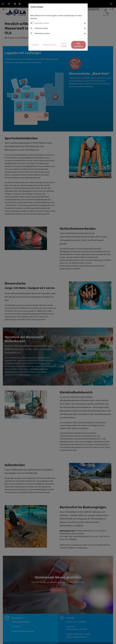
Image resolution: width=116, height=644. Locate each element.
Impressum (35, 45)
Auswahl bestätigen (64, 45)
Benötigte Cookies (42, 23)
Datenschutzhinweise (50, 45)
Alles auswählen (78, 45)
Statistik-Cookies (41, 28)
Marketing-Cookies (42, 33)
